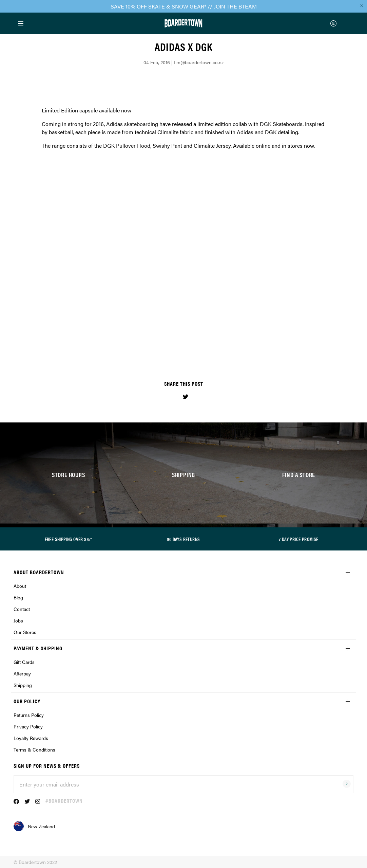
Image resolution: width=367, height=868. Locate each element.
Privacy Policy (28, 726)
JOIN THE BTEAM (235, 6)
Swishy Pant (167, 146)
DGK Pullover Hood (127, 146)
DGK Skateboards (281, 124)
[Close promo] (362, 5)
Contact (22, 609)
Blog (18, 597)
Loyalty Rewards (31, 738)
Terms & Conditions (34, 749)
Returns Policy (29, 715)
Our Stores (25, 632)
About (20, 586)
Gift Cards (24, 662)
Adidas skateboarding (132, 124)
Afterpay (22, 673)
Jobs (18, 620)
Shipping (23, 685)
